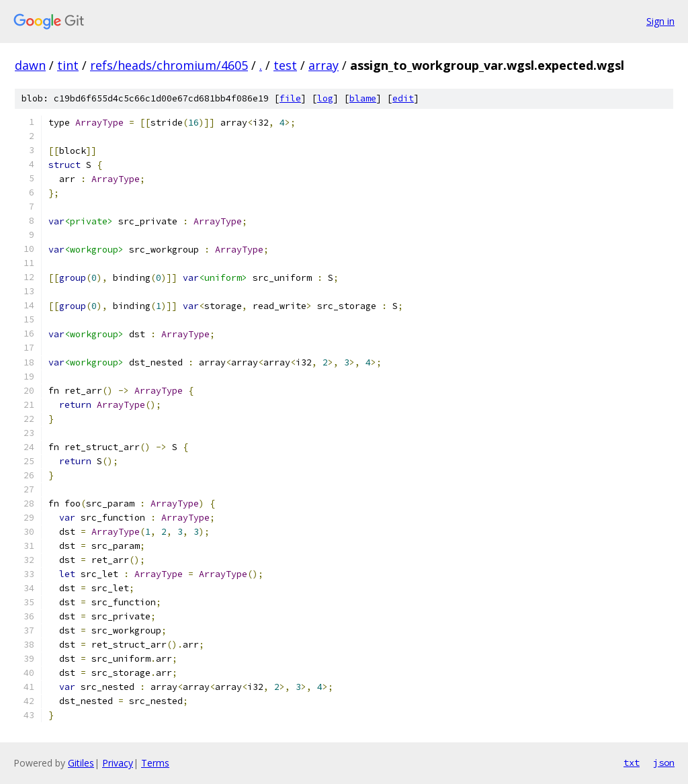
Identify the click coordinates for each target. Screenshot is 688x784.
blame (363, 98)
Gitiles (81, 763)
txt (632, 763)
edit (403, 98)
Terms (155, 763)
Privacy (118, 763)
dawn (30, 65)
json (664, 763)
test (285, 65)
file (290, 98)
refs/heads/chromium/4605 (169, 65)
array (324, 65)
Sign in (660, 21)
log (325, 98)
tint (68, 65)
